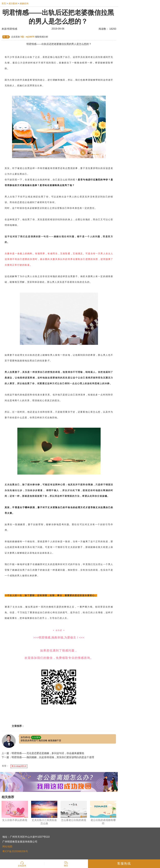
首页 (4, 3)
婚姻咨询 (24, 3)
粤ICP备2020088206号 (15, 851)
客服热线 (124, 863)
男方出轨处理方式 (19, 766)
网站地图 (7, 847)
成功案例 (13, 3)
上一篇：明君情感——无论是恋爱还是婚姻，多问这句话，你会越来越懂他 (43, 753)
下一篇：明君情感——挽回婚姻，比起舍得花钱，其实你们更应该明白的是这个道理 (48, 757)
